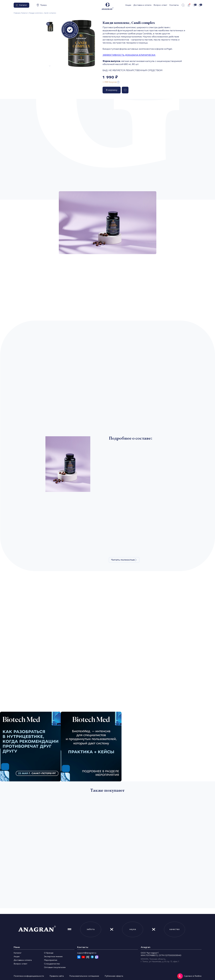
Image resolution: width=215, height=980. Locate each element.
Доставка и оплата (142, 5)
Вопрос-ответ (160, 5)
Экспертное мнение (53, 957)
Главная (17, 13)
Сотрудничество (52, 964)
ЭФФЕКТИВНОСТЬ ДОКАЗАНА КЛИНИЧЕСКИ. (129, 55)
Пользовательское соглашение (84, 976)
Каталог (25, 13)
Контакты (174, 5)
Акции (128, 5)
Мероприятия (51, 960)
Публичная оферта (114, 976)
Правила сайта (57, 976)
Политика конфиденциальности (29, 976)
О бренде (49, 953)
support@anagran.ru (87, 953)
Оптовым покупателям (55, 967)
